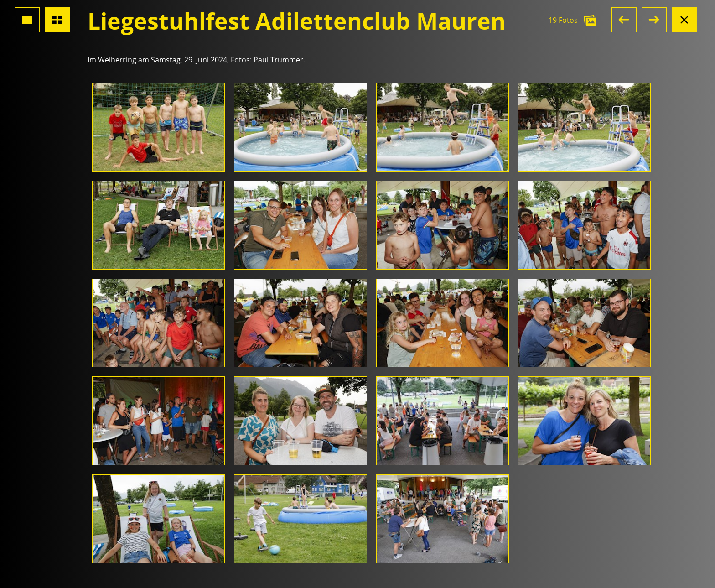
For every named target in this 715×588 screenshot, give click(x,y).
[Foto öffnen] (158, 127)
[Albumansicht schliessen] (684, 20)
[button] (624, 20)
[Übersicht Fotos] (57, 20)
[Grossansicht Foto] (27, 20)
